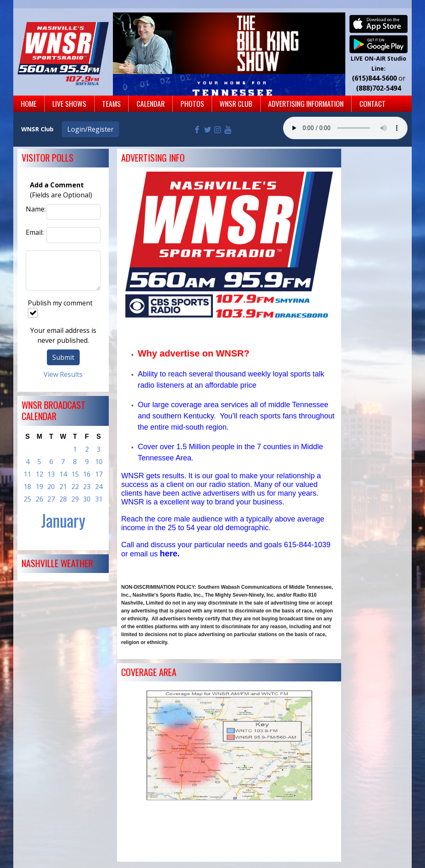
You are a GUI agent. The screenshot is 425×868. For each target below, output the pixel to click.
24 (99, 487)
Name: (34, 209)
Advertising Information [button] (306, 103)
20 (51, 487)
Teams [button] (111, 103)
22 (75, 487)
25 (27, 499)
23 (87, 487)
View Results (63, 374)
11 (27, 474)
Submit (63, 357)
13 (51, 474)
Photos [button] (192, 103)
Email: (34, 232)
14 (63, 474)
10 (99, 462)
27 (51, 499)
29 (75, 499)
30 (87, 499)
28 (63, 499)
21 (63, 487)
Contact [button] (372, 103)
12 (39, 474)
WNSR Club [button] (236, 103)
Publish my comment (60, 308)
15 (75, 474)
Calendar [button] (151, 103)
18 (27, 487)
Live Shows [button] (69, 103)
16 (87, 474)
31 (99, 499)
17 (99, 474)
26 (39, 499)
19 (39, 487)
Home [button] (29, 103)
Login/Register (90, 129)
